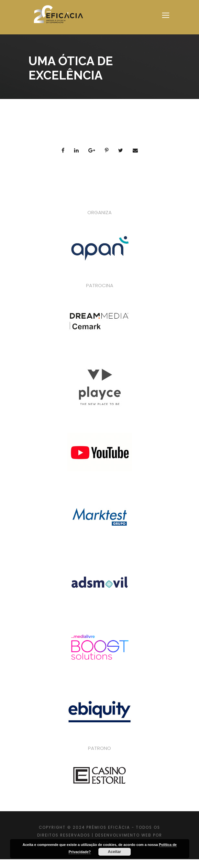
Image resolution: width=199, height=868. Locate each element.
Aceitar (114, 852)
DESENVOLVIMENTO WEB (123, 835)
